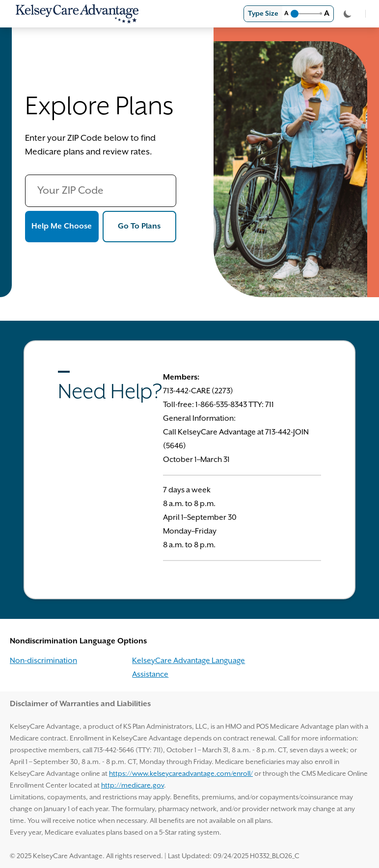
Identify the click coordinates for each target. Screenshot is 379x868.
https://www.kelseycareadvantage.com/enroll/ (181, 774)
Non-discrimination (43, 661)
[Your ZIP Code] (101, 191)
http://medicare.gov (133, 786)
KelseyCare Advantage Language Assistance (189, 668)
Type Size (263, 14)
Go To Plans (147, 225)
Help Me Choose (65, 225)
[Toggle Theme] (348, 14)
